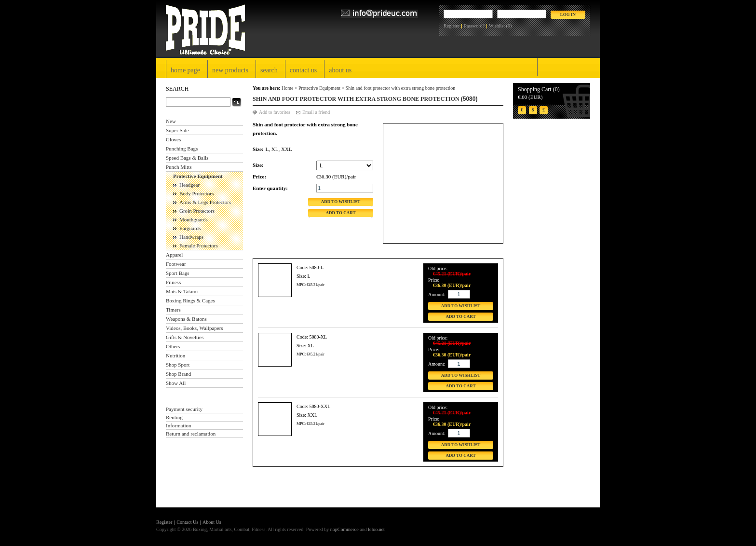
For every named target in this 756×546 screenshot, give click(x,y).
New (171, 121)
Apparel (174, 255)
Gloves (173, 139)
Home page (185, 70)
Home (287, 88)
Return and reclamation (191, 434)
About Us (340, 70)
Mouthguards (194, 219)
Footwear (176, 264)
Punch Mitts (179, 167)
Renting (174, 417)
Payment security (184, 409)
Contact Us (303, 70)
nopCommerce (344, 529)
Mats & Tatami (182, 291)
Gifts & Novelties (185, 337)
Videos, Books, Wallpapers (195, 328)
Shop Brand (178, 374)
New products (230, 70)
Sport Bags (178, 273)
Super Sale (177, 130)
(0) (509, 26)
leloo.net (376, 529)
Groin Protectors (197, 211)
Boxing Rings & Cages (190, 300)
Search (269, 70)
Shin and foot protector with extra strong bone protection (401, 88)
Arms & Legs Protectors (205, 202)
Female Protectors (199, 246)
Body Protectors (196, 193)
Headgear (189, 185)
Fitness (173, 282)
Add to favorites (275, 112)
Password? (474, 26)
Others (173, 346)
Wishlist (497, 26)
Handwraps (191, 237)
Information (179, 425)
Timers (173, 310)
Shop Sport (178, 365)
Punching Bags (182, 149)
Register (452, 26)
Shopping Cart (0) (539, 89)
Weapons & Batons (186, 319)
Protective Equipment (198, 176)
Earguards (190, 228)
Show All (176, 383)
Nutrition (175, 355)
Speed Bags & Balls (187, 158)
